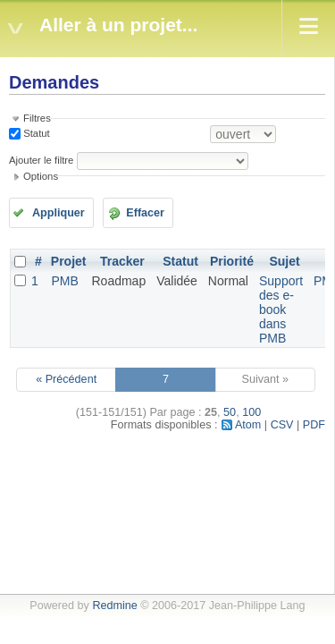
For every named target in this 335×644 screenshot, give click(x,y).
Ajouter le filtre (41, 160)
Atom (248, 425)
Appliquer (59, 213)
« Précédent (66, 379)
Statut (35, 133)
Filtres (37, 118)
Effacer (145, 213)
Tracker (122, 261)
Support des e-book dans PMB (281, 309)
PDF (314, 425)
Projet (69, 261)
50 (230, 412)
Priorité (232, 261)
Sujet (284, 261)
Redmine (114, 606)
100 (251, 412)
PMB (64, 281)
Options (41, 176)
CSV (282, 425)
